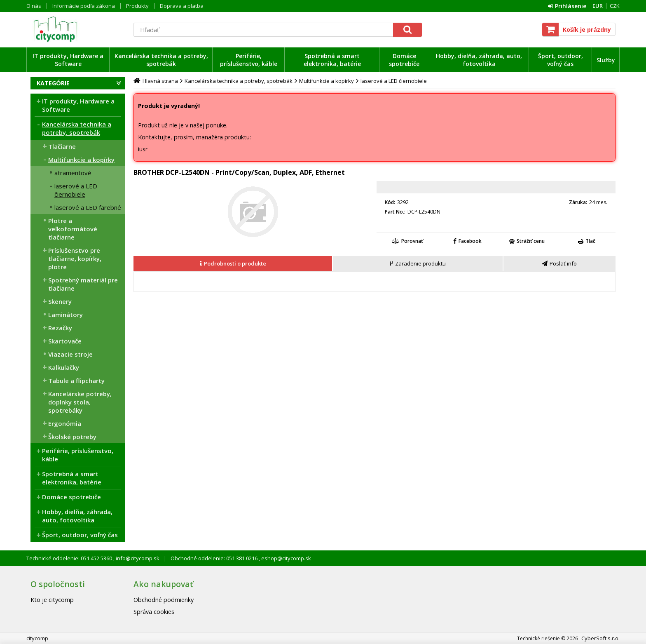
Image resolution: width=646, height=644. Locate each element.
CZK (615, 6)
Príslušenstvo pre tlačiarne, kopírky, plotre (75, 259)
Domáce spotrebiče (404, 60)
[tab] (233, 264)
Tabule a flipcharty (76, 381)
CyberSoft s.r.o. (600, 638)
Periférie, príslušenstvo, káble (249, 60)
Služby (606, 60)
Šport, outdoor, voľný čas (561, 60)
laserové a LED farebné (88, 207)
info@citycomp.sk (137, 558)
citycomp (78, 29)
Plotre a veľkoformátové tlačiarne (73, 229)
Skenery (60, 301)
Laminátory (66, 315)
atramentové (73, 173)
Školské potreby (72, 437)
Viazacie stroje (70, 354)
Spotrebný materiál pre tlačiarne (83, 284)
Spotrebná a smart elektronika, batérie (332, 60)
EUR (598, 6)
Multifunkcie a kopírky (81, 160)
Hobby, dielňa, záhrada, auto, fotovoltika (479, 60)
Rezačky (60, 328)
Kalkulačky (64, 367)
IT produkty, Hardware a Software (68, 60)
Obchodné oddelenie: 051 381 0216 (215, 558)
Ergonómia (65, 423)
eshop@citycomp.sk (286, 558)
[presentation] (233, 264)
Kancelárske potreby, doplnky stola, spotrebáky (80, 402)
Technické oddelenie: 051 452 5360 (70, 558)
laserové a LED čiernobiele (76, 190)
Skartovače (65, 341)
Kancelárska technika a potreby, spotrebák (161, 60)
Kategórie (53, 83)
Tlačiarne (62, 146)
